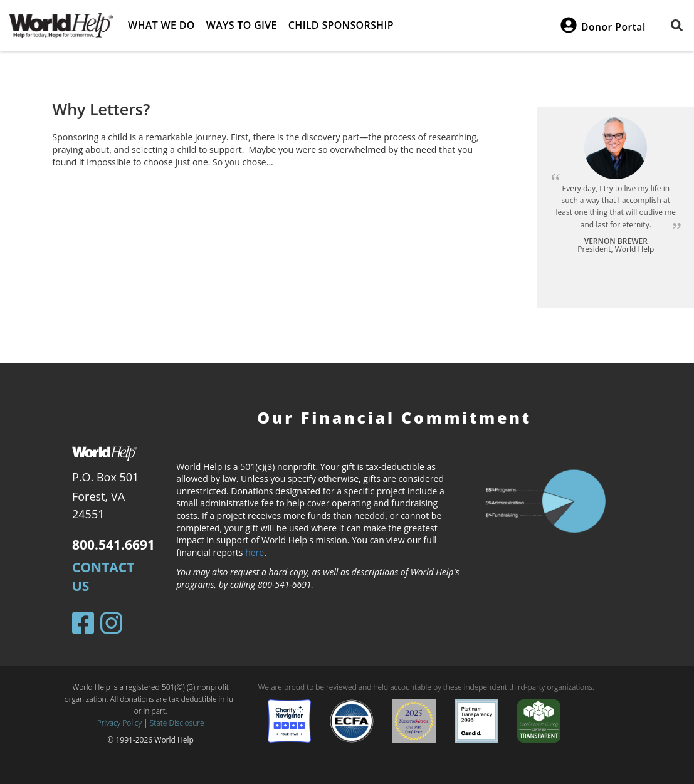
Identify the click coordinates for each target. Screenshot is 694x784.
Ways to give (242, 25)
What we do (161, 25)
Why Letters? (102, 109)
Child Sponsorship (341, 25)
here (255, 552)
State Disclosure (177, 723)
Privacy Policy (119, 723)
